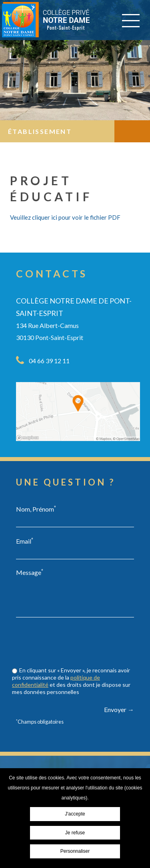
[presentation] (77, 658)
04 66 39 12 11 (49, 361)
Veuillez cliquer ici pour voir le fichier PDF (65, 217)
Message (30, 572)
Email (25, 541)
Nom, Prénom (36, 509)
